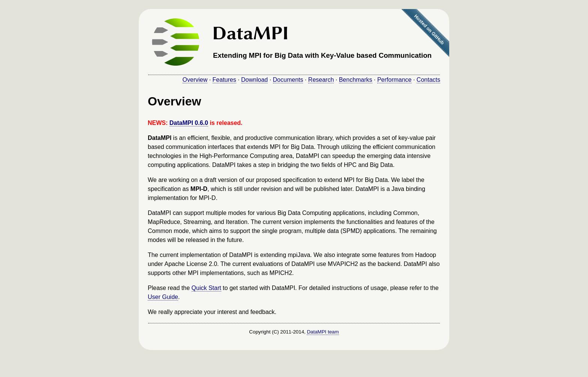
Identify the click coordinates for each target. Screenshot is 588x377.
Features (224, 80)
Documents (288, 80)
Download (254, 80)
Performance (394, 80)
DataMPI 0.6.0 (189, 123)
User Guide (163, 297)
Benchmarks (356, 80)
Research (321, 80)
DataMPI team (323, 332)
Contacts (428, 80)
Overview (195, 80)
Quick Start (206, 288)
